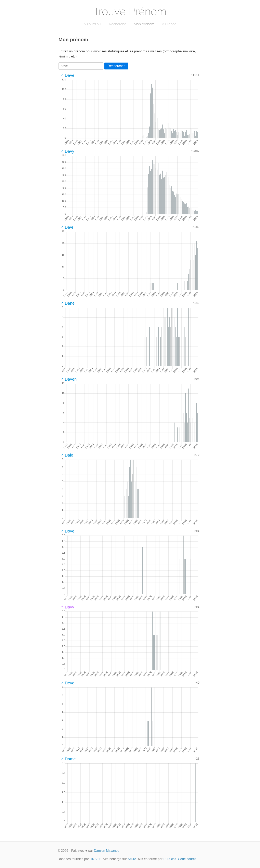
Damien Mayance (107, 851)
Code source (187, 859)
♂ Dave (67, 75)
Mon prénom (144, 24)
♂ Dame (68, 759)
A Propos (169, 24)
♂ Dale (67, 455)
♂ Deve (67, 683)
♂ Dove (67, 531)
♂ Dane (68, 303)
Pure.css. (170, 859)
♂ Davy (67, 151)
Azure (132, 859)
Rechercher (116, 66)
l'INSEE (95, 859)
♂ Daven (69, 379)
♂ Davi (67, 227)
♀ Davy (67, 607)
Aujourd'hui (93, 24)
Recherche (118, 24)
